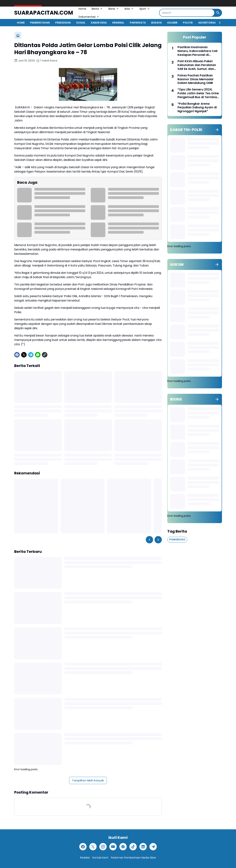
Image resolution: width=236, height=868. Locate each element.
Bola (129, 9)
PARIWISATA (138, 23)
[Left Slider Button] (149, 540)
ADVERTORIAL (207, 23)
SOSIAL (81, 23)
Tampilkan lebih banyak (88, 780)
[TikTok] (133, 847)
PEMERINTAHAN (40, 23)
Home (82, 9)
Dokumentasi (89, 17)
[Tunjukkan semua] (217, 130)
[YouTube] (113, 847)
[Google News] (123, 847)
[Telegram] (31, 355)
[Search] (187, 13)
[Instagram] (103, 847)
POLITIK (188, 23)
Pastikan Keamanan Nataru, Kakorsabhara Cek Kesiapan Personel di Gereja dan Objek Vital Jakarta (198, 51)
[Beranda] (18, 35)
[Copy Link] (45, 355)
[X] (24, 355)
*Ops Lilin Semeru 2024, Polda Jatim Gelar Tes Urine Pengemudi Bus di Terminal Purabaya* (198, 93)
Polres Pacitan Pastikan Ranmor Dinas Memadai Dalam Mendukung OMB (195, 79)
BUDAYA (157, 23)
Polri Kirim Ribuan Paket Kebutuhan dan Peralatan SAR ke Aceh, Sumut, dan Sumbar (197, 65)
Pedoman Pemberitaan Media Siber (133, 858)
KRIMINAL (118, 23)
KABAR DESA (99, 23)
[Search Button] (218, 13)
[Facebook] (17, 355)
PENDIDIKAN (63, 23)
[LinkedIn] (143, 847)
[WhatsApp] (38, 355)
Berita (97, 9)
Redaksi (85, 858)
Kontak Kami (100, 858)
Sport (145, 9)
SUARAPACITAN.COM (44, 13)
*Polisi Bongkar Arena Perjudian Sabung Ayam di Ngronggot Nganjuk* (197, 108)
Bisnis (114, 9)
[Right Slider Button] (218, 23)
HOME (21, 23)
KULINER (172, 23)
